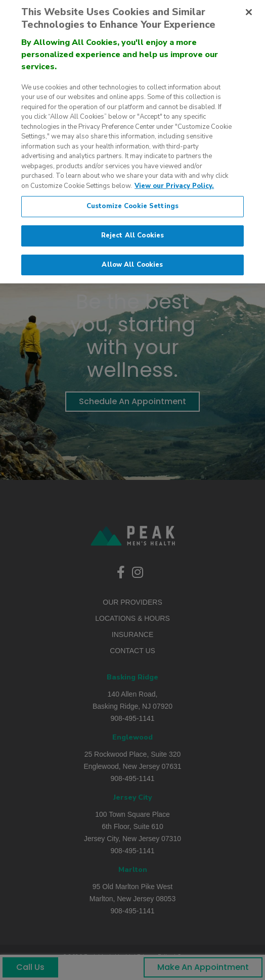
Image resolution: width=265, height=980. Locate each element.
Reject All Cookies (132, 230)
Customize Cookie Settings (132, 201)
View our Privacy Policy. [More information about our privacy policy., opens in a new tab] (174, 181)
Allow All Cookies (132, 260)
